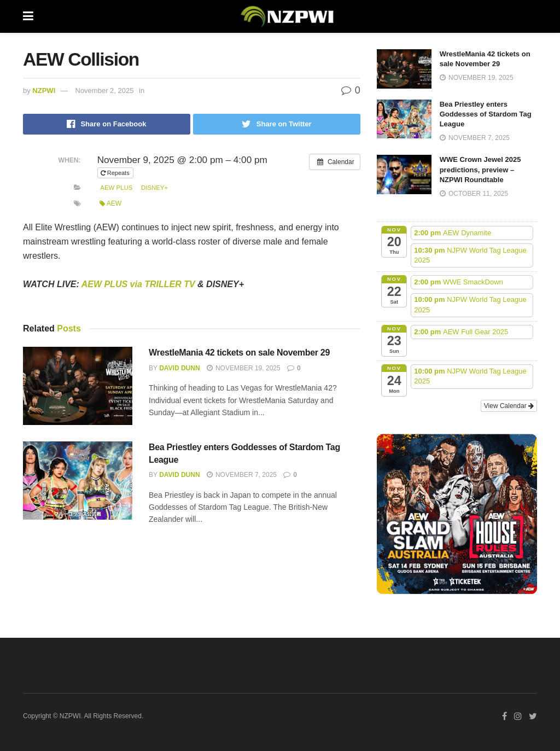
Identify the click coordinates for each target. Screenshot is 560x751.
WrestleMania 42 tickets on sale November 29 (239, 353)
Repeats (116, 173)
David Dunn (179, 368)
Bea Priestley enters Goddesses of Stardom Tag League (486, 114)
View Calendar (509, 406)
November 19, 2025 (244, 368)
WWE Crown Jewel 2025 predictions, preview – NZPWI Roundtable (480, 169)
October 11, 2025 (474, 194)
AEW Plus (116, 188)
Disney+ (154, 188)
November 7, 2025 (242, 475)
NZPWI (44, 91)
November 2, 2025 (105, 91)
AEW (111, 203)
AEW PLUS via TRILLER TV (138, 284)
